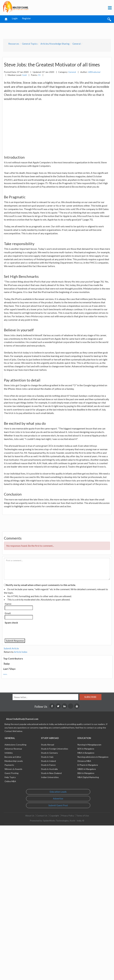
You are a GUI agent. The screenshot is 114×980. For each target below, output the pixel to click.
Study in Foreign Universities (55, 749)
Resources (14, 44)
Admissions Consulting (15, 745)
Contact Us (42, 816)
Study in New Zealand (51, 773)
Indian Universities (50, 777)
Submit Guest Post (58, 805)
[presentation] (28, 631)
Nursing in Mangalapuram (89, 745)
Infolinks (9, 753)
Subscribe (90, 697)
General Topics (30, 44)
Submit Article (11, 648)
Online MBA (10, 781)
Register (26, 18)
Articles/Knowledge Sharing (55, 44)
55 (39, 75)
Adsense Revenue (13, 749)
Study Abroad (48, 745)
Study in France (48, 765)
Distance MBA (84, 761)
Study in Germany (49, 753)
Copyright (54, 816)
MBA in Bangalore (86, 753)
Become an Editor (13, 757)
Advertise (58, 798)
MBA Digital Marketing (88, 777)
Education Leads (58, 792)
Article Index (21, 652)
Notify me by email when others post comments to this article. (41, 585)
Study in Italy (47, 757)
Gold (24, 75)
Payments (9, 765)
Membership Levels (14, 761)
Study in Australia (49, 769)
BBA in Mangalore (86, 773)
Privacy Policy (68, 816)
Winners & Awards (13, 769)
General (76, 44)
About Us (30, 816)
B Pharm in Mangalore (88, 765)
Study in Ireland (48, 761)
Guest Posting (12, 773)
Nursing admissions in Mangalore (93, 757)
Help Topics (10, 777)
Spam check (11, 623)
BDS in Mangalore (86, 749)
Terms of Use (83, 816)
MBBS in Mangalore (87, 769)
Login (15, 18)
